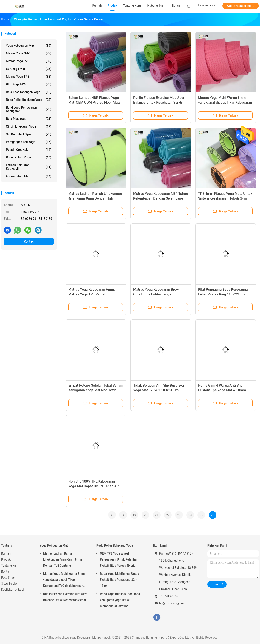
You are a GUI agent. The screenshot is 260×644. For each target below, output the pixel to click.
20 (145, 515)
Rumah (6, 553)
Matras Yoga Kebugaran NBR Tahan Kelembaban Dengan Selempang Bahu (161, 198)
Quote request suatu (241, 6)
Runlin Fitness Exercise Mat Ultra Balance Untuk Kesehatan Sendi (65, 597)
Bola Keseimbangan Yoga (29, 92)
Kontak (29, 241)
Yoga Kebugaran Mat (29, 46)
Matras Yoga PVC (29, 61)
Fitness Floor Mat (29, 176)
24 (190, 515)
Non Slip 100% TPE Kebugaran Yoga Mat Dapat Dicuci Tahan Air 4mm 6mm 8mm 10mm (93, 486)
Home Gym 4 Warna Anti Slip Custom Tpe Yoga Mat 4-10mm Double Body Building (222, 390)
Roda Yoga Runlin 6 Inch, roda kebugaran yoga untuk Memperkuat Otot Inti (120, 600)
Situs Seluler (9, 584)
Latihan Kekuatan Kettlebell (29, 167)
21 (157, 515)
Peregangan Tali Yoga (29, 142)
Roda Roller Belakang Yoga (29, 100)
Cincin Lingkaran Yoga (29, 126)
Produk (6, 559)
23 (179, 515)
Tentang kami (10, 566)
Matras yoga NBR (29, 53)
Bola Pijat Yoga (29, 119)
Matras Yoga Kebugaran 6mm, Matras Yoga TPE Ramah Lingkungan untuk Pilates (92, 294)
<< (112, 515)
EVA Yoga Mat (29, 69)
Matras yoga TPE (29, 77)
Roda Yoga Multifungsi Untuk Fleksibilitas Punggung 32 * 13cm (119, 580)
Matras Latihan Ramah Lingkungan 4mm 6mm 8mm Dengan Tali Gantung (95, 198)
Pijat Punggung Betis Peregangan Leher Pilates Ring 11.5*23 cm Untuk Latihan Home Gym (224, 294)
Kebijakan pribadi (13, 590)
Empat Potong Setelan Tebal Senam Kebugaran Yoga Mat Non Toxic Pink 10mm (96, 390)
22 (168, 515)
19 (134, 515)
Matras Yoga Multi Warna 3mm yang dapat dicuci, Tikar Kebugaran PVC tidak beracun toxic (225, 102)
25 (201, 515)
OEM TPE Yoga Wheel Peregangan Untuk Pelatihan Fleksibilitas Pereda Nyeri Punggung (119, 560)
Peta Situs (8, 578)
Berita (5, 572)
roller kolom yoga (29, 157)
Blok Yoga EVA (29, 84)
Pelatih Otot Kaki (29, 150)
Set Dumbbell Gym (29, 134)
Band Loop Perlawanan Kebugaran (29, 109)
